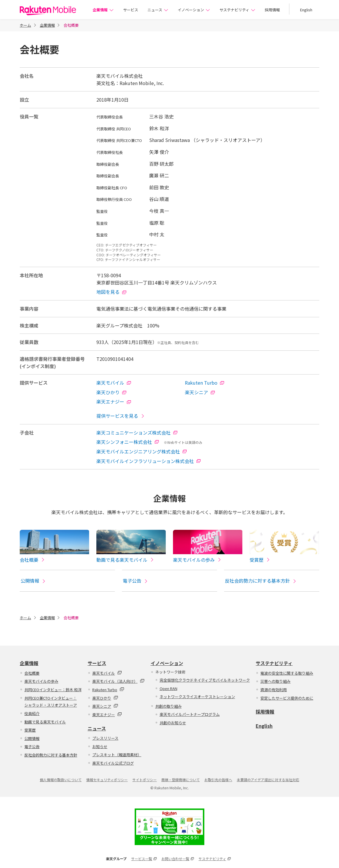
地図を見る (111, 292)
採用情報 (272, 10)
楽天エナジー (114, 402)
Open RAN (168, 689)
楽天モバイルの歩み (41, 682)
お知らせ (100, 747)
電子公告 (136, 581)
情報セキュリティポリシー (107, 780)
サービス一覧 (144, 859)
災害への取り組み (275, 682)
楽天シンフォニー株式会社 (128, 442)
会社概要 (32, 674)
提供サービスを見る (121, 416)
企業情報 (103, 10)
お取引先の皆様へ (218, 780)
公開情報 (33, 581)
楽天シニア (200, 392)
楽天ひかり (111, 392)
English (306, 10)
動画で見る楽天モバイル (45, 722)
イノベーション (194, 10)
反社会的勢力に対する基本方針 (261, 581)
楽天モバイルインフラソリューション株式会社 (149, 461)
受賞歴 (30, 731)
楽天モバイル (114, 383)
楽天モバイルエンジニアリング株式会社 (142, 451)
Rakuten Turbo (205, 383)
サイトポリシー (145, 780)
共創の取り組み (168, 707)
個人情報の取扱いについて (61, 780)
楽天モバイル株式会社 (48, 10)
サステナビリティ (237, 10)
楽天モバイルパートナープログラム (190, 715)
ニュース (158, 10)
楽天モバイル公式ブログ (113, 764)
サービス (131, 10)
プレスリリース (105, 739)
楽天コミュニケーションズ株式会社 (137, 433)
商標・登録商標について (181, 780)
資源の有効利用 (274, 690)
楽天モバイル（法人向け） (118, 682)
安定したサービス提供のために (287, 699)
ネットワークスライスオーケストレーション (197, 697)
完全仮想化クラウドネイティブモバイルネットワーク (205, 681)
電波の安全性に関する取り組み (287, 674)
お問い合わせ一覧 (178, 859)
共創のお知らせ (173, 723)
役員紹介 (32, 714)
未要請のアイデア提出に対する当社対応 (268, 780)
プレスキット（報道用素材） (117, 755)
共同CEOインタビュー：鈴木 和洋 (53, 690)
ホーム (25, 25)
